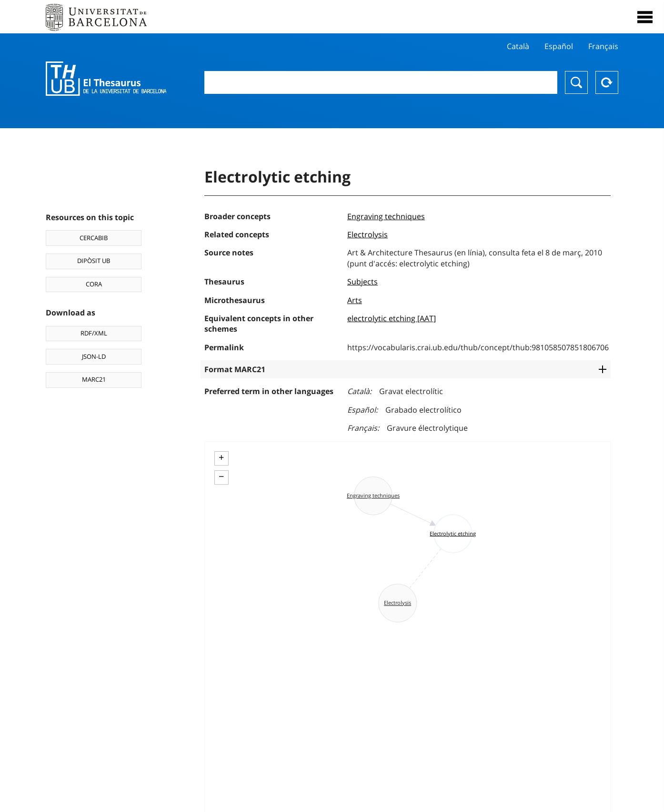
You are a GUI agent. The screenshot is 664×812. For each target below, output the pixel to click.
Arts (355, 300)
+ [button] (221, 457)
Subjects (362, 282)
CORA (94, 284)
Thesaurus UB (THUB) (106, 79)
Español (559, 46)
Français (603, 46)
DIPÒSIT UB (94, 261)
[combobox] (381, 82)
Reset (607, 82)
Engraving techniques (386, 216)
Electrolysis (367, 234)
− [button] (221, 477)
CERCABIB (94, 238)
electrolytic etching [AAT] (392, 318)
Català (518, 46)
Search (576, 82)
